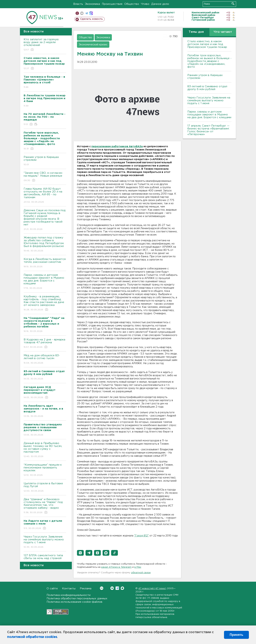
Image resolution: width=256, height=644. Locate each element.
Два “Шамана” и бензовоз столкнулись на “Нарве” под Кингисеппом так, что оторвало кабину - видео (45, 506)
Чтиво (145, 4)
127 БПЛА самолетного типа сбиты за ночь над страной (45, 559)
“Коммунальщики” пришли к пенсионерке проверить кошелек (45, 470)
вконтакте (82, 13)
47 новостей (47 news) (152, 589)
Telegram (117, 588)
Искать (233, 4)
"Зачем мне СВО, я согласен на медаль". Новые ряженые (45, 177)
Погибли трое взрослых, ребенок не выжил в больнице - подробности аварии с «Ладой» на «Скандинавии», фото (209, 61)
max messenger (91, 13)
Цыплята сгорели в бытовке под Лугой (45, 487)
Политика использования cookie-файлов (74, 602)
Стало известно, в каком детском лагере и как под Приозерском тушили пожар (207, 44)
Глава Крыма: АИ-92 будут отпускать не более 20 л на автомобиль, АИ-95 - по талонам (45, 196)
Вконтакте (102, 588)
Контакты (69, 589)
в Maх (138, 567)
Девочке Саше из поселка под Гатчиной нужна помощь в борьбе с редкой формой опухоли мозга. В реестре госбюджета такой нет (45, 220)
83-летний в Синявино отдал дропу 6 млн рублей (207, 88)
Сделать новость (91, 19)
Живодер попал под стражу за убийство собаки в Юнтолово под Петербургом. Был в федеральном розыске (45, 244)
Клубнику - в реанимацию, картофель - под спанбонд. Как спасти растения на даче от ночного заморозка (45, 303)
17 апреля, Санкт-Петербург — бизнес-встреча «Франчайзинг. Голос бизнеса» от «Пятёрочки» (209, 130)
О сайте (52, 589)
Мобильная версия (77, 13)
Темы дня (196, 32)
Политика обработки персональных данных (77, 599)
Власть (78, 4)
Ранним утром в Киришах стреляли (45, 161)
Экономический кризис (93, 45)
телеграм (86, 13)
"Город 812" (141, 536)
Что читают (223, 32)
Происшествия (112, 4)
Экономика (92, 4)
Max (122, 588)
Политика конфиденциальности (69, 595)
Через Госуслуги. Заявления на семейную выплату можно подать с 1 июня (45, 542)
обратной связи (141, 573)
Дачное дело (160, 4)
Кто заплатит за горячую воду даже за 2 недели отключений (45, 45)
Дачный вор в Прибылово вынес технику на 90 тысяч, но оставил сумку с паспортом (45, 450)
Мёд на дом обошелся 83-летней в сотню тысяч (45, 359)
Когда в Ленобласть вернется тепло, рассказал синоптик (45, 263)
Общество (132, 4)
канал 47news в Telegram (116, 567)
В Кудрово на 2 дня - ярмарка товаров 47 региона (45, 344)
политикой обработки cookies (32, 637)
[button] (80, 553)
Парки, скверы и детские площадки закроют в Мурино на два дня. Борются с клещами (45, 282)
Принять (236, 635)
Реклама (86, 589)
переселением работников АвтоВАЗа (117, 147)
